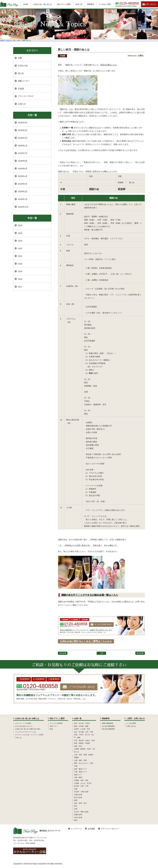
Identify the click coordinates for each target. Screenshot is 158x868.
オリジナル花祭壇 (56, 723)
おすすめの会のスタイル (24, 726)
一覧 (101, 653)
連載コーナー (24, 81)
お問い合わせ (150, 4)
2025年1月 (23, 199)
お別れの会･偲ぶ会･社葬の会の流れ (28, 729)
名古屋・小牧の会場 (81, 792)
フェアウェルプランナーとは (25, 732)
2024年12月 (23, 207)
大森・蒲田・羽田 (80, 760)
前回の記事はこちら (109, 65)
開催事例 (91, 4)
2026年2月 (23, 138)
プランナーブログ (26, 96)
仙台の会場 (78, 817)
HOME (26, 4)
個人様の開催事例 (108, 729)
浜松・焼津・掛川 (80, 803)
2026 (20, 225)
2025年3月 (23, 184)
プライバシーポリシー (110, 829)
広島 (76, 809)
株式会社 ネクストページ (37, 831)
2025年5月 (23, 169)
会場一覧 (79, 4)
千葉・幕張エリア (80, 772)
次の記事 (63, 653)
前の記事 (140, 653)
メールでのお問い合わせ (82, 687)
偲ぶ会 (21, 73)
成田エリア (78, 775)
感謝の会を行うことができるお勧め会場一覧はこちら (90, 595)
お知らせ (22, 104)
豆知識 (62, 56)
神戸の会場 (78, 798)
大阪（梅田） (79, 777)
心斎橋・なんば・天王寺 (83, 783)
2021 (20, 256)
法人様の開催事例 (108, 726)
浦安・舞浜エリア (80, 769)
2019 (20, 271)
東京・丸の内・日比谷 (82, 723)
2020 (20, 264)
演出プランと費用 (64, 4)
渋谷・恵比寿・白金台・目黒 (84, 740)
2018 (20, 279)
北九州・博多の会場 (81, 812)
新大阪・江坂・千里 (81, 786)
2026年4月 (23, 123)
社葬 (20, 58)
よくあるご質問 (105, 4)
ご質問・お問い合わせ (136, 718)
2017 (20, 287)
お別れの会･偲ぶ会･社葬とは (27, 718)
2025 (20, 233)
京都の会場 (78, 795)
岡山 (76, 806)
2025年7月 (23, 153)
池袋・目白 (78, 746)
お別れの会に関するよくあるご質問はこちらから (86, 641)
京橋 (76, 789)
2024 (20, 241)
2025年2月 (23, 191)
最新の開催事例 (108, 723)
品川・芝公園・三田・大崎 (84, 732)
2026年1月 (23, 146)
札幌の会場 (78, 815)
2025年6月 (23, 161)
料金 (51, 729)
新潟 (76, 820)
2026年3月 (23, 130)
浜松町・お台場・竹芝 (82, 729)
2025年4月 (23, 176)
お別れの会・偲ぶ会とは (43, 4)
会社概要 (91, 829)
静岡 (76, 800)
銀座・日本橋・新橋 (81, 726)
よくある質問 (131, 723)
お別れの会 (23, 66)
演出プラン (54, 726)
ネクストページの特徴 (23, 723)
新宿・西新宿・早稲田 (82, 743)
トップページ (76, 829)
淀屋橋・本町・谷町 (81, 780)
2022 (20, 248)
